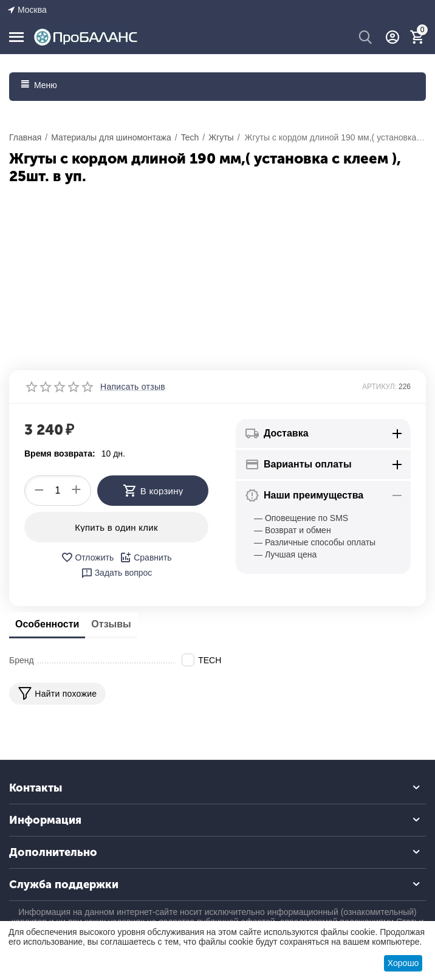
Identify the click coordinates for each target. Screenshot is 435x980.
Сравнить (146, 557)
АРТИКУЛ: (379, 387)
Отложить (87, 557)
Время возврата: (60, 454)
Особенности (47, 624)
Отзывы (111, 624)
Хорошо (403, 963)
